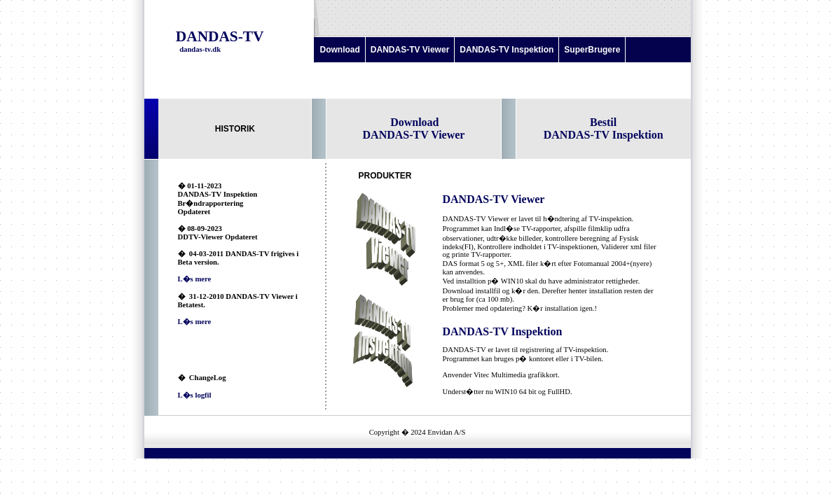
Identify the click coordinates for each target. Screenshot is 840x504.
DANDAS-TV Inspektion (507, 50)
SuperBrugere (592, 50)
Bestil (603, 122)
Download (340, 50)
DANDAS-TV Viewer (410, 50)
